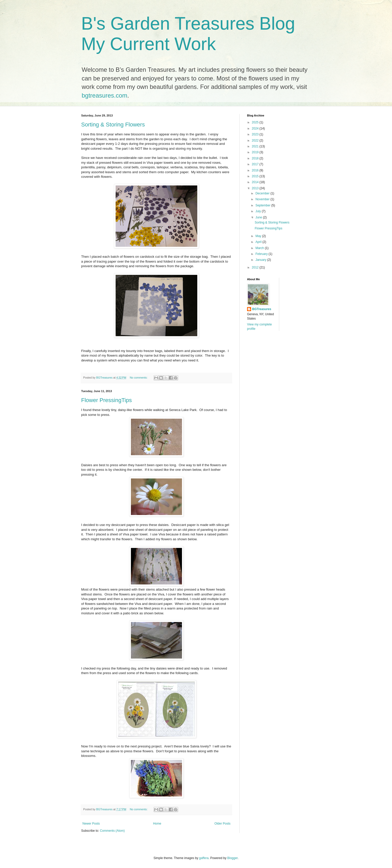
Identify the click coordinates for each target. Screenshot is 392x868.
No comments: (139, 378)
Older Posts (222, 824)
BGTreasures (262, 309)
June (259, 217)
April (259, 242)
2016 (256, 170)
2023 (256, 134)
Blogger (233, 858)
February (262, 254)
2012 (256, 267)
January (261, 260)
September (263, 205)
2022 (256, 140)
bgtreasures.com (105, 95)
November (263, 199)
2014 (256, 182)
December (263, 193)
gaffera (204, 858)
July (259, 211)
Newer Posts (91, 824)
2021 (256, 146)
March (260, 248)
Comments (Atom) (112, 831)
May (259, 236)
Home (157, 824)
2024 (256, 128)
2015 (256, 176)
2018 (256, 158)
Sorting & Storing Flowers (113, 125)
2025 (256, 122)
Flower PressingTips (106, 400)
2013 (256, 188)
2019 (256, 152)
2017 (256, 164)
